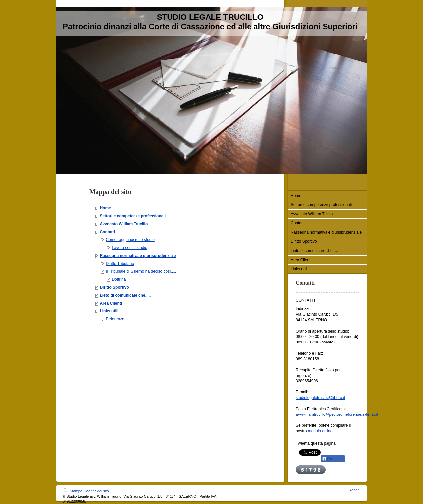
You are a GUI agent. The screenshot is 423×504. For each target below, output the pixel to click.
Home (105, 208)
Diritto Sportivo (114, 287)
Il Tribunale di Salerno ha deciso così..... (141, 271)
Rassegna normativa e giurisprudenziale (138, 256)
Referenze (115, 319)
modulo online (320, 431)
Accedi (355, 490)
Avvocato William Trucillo (124, 224)
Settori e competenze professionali (133, 216)
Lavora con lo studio (129, 248)
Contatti (107, 232)
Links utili (109, 311)
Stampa (73, 491)
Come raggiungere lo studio (130, 240)
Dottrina (119, 279)
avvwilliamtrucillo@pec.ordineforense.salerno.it (337, 414)
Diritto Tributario (120, 264)
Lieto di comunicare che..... (125, 295)
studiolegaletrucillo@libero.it (321, 398)
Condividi (333, 459)
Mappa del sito (97, 491)
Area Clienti (111, 303)
